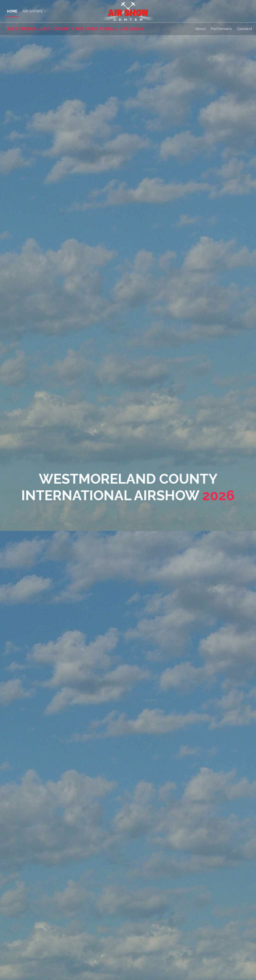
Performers (221, 29)
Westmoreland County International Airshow (76, 29)
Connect (244, 29)
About (200, 29)
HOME (12, 11)
